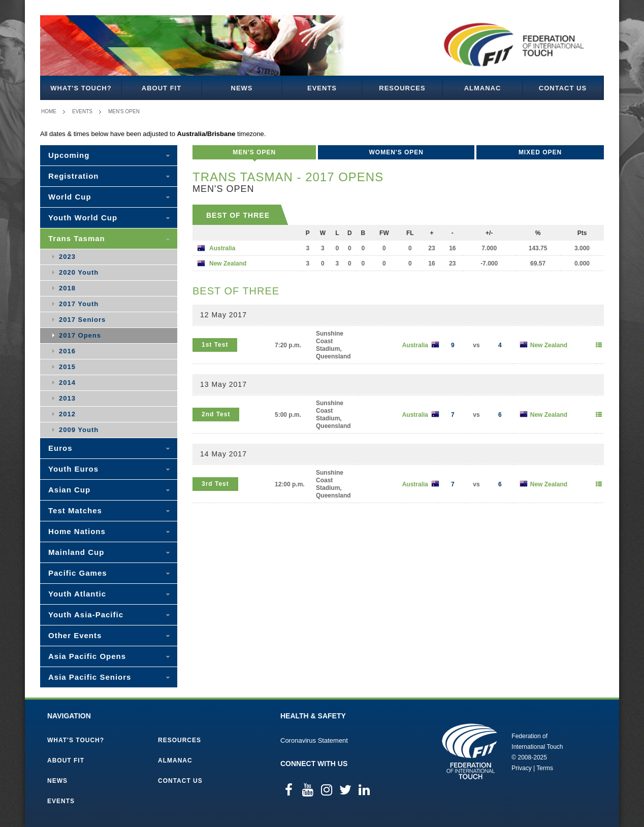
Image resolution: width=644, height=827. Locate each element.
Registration (74, 176)
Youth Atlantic (77, 594)
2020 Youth (79, 272)
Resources (402, 88)
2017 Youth (79, 304)
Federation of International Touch (470, 751)
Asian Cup (69, 490)
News (242, 88)
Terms (545, 768)
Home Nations (77, 531)
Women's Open (396, 152)
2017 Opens (80, 335)
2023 (67, 257)
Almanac (483, 88)
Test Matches (75, 510)
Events (322, 88)
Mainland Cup (76, 552)
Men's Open (124, 111)
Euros (60, 448)
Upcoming (69, 155)
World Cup (70, 197)
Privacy (521, 768)
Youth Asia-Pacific (86, 615)
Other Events (75, 635)
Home (49, 111)
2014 (67, 383)
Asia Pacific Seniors (90, 677)
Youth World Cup (83, 218)
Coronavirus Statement (314, 740)
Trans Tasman (77, 238)
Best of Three (238, 215)
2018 (67, 288)
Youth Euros (73, 469)
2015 (67, 367)
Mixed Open (540, 152)
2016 (67, 351)
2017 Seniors (82, 320)
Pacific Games (78, 573)
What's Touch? (81, 88)
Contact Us (563, 88)
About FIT (162, 88)
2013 (67, 398)
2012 (67, 414)
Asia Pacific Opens (87, 656)
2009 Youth (79, 430)
